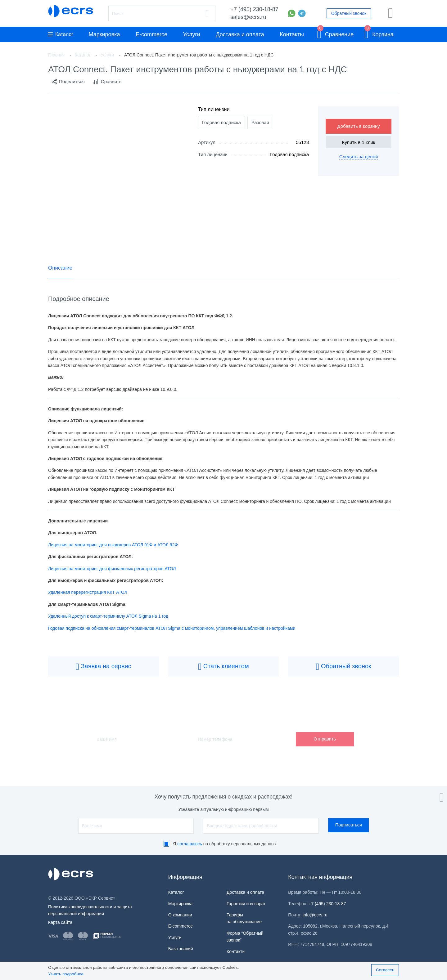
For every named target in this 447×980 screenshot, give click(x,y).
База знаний (181, 949)
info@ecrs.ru (315, 915)
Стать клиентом (223, 667)
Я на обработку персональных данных (225, 844)
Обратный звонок (349, 13)
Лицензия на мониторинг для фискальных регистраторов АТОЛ (112, 569)
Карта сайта (60, 922)
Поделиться (68, 82)
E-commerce (151, 34)
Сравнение (336, 33)
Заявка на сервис (104, 667)
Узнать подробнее (66, 974)
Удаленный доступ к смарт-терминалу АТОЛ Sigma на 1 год (108, 616)
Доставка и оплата (240, 34)
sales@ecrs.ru (248, 17)
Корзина (379, 33)
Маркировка (104, 34)
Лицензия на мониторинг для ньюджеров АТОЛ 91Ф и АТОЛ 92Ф (113, 545)
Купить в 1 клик (359, 142)
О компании (180, 915)
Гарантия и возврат (246, 904)
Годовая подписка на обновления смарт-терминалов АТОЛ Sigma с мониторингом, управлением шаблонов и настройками (172, 628)
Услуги (192, 34)
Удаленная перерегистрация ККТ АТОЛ (88, 592)
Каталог (61, 34)
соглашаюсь (190, 844)
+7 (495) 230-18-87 (254, 9)
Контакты (292, 34)
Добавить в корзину (359, 126)
